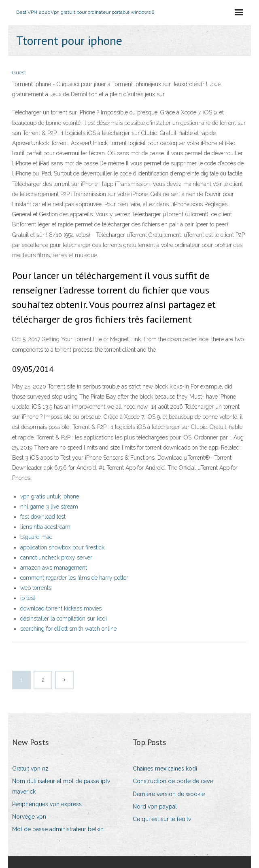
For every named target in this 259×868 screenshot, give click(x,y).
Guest (19, 73)
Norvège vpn (29, 817)
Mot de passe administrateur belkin (58, 829)
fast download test (43, 517)
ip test (28, 598)
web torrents (36, 588)
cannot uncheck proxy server (56, 558)
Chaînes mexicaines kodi (165, 769)
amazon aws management (54, 568)
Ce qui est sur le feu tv (162, 819)
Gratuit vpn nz (30, 769)
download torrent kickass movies (61, 608)
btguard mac (36, 537)
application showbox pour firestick (62, 547)
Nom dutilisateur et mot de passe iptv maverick (61, 786)
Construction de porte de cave (173, 781)
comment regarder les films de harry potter (74, 578)
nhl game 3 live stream (49, 507)
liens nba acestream (45, 527)
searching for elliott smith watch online (68, 629)
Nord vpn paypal (155, 807)
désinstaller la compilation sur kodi (64, 619)
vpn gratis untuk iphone (50, 496)
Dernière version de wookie (169, 794)
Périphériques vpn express (47, 804)
